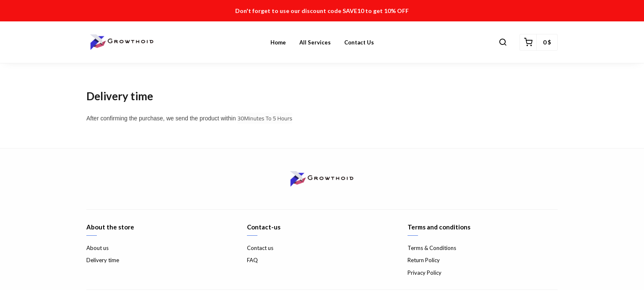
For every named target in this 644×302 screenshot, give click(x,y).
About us (97, 248)
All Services (315, 42)
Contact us (359, 42)
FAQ (252, 260)
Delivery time (103, 260)
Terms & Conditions (432, 248)
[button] (503, 42)
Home (278, 42)
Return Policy (424, 260)
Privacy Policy (425, 273)
